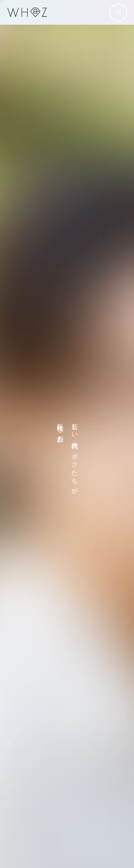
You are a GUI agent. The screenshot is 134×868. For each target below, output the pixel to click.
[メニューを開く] (118, 13)
